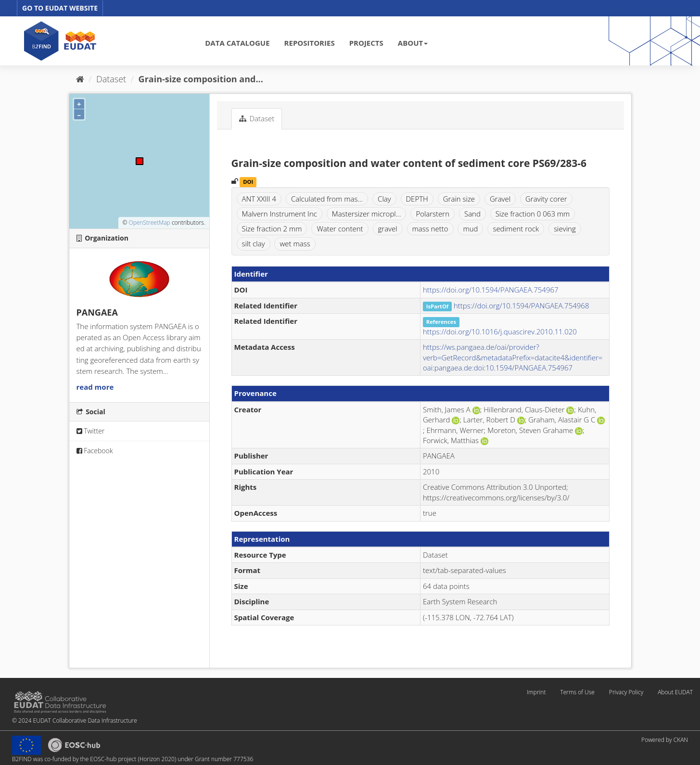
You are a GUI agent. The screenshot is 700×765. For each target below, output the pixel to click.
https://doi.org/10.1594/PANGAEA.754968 (522, 306)
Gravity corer (546, 199)
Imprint (536, 692)
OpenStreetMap (149, 223)
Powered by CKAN (665, 740)
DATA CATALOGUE (237, 43)
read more (95, 387)
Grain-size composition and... (201, 79)
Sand (472, 214)
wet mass (295, 243)
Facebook (95, 451)
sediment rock (516, 229)
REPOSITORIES (310, 43)
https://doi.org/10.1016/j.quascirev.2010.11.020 (500, 331)
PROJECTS (366, 43)
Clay (384, 199)
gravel (388, 229)
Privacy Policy (626, 692)
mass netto (430, 229)
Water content (340, 229)
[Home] (80, 79)
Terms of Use (577, 692)
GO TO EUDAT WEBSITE (60, 8)
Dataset (111, 79)
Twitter (91, 431)
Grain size (459, 199)
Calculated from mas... (327, 199)
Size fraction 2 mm (272, 229)
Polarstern (433, 214)
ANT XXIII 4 (259, 199)
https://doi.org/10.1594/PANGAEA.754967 (491, 290)
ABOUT (413, 43)
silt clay (254, 243)
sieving (565, 229)
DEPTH (417, 199)
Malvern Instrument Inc (280, 214)
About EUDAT (675, 692)
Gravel (500, 199)
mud (470, 229)
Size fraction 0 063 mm (533, 214)
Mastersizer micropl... (367, 214)
